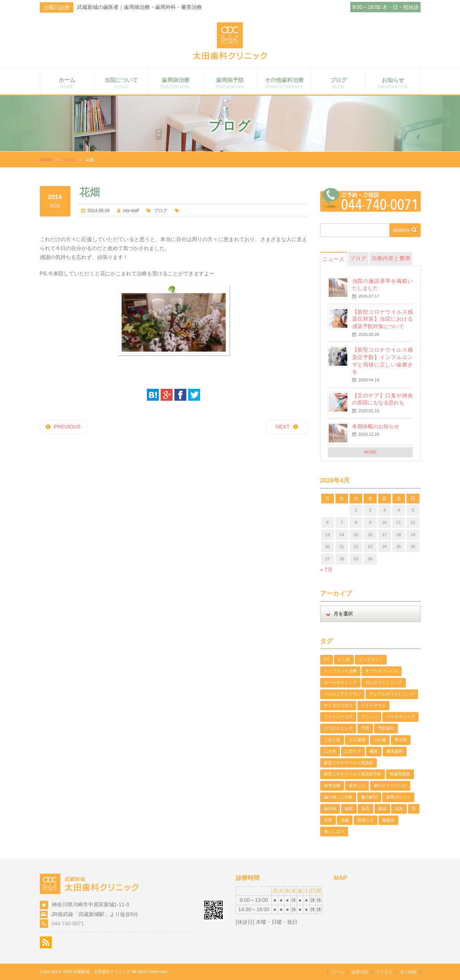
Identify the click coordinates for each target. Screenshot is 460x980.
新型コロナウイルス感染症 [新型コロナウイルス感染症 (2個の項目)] (348, 763)
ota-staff (131, 211)
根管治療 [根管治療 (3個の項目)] (332, 785)
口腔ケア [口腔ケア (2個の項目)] (353, 751)
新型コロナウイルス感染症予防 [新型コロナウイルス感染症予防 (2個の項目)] (353, 774)
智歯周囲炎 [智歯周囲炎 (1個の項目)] (400, 774)
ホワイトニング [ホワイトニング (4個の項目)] (338, 728)
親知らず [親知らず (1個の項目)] (366, 820)
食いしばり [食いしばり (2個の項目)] (334, 831)
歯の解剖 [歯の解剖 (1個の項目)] (369, 797)
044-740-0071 (68, 923)
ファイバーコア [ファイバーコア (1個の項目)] (338, 717)
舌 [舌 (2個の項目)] (414, 808)
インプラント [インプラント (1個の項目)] (371, 659)
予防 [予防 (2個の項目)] (365, 728)
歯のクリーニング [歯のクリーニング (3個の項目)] (390, 785)
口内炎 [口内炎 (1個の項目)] (330, 751)
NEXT (282, 427)
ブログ (339, 83)
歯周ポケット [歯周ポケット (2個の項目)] (398, 797)
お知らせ (393, 83)
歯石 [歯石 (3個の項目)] (366, 808)
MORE (370, 452)
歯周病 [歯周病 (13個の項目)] (330, 808)
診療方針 (360, 972)
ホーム (67, 83)
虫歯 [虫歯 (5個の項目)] (345, 820)
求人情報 (408, 972)
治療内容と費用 (391, 258)
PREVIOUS (67, 427)
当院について (121, 83)
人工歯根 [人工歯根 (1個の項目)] (357, 740)
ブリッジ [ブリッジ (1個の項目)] (369, 717)
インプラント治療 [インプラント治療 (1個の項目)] (340, 671)
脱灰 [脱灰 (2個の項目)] (399, 808)
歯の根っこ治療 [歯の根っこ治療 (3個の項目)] (338, 797)
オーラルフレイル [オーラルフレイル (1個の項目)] (382, 671)
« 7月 (326, 570)
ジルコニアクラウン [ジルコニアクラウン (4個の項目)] (342, 694)
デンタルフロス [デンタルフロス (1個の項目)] (338, 705)
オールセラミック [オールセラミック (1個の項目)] (340, 682)
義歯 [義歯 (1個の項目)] (382, 808)
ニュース (334, 259)
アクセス (384, 972)
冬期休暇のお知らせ (376, 426)
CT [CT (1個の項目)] (327, 659)
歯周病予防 (230, 83)
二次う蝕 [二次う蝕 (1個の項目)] (332, 740)
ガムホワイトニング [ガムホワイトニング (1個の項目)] (384, 682)
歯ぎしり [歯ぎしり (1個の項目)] (357, 785)
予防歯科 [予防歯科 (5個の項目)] (386, 728)
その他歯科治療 (284, 83)
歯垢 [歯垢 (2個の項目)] (349, 808)
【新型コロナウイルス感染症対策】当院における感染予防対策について (382, 319)
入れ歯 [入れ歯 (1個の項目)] (380, 740)
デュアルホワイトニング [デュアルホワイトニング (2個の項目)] (392, 694)
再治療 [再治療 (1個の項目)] (401, 740)
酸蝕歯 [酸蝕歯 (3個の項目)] (388, 820)
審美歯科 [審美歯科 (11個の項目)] (395, 751)
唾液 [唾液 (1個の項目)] (374, 751)
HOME (46, 160)
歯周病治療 (176, 83)
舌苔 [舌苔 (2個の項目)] (328, 820)
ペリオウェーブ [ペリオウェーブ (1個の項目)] (400, 717)
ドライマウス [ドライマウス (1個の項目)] (373, 705)
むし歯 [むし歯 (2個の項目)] (344, 659)
